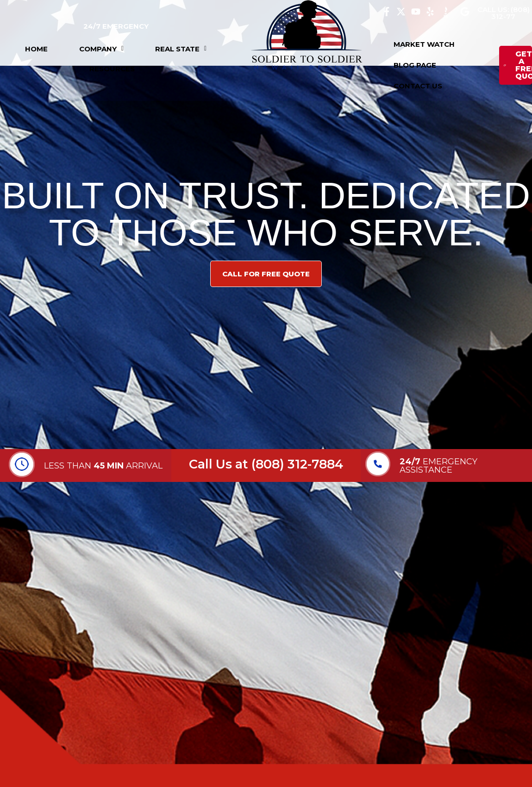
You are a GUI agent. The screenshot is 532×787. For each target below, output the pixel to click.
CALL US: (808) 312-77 (504, 13)
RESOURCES (116, 69)
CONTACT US (418, 86)
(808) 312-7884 (297, 464)
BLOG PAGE (415, 65)
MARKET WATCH (424, 44)
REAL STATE (181, 49)
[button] (101, 49)
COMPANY (101, 49)
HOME (36, 49)
